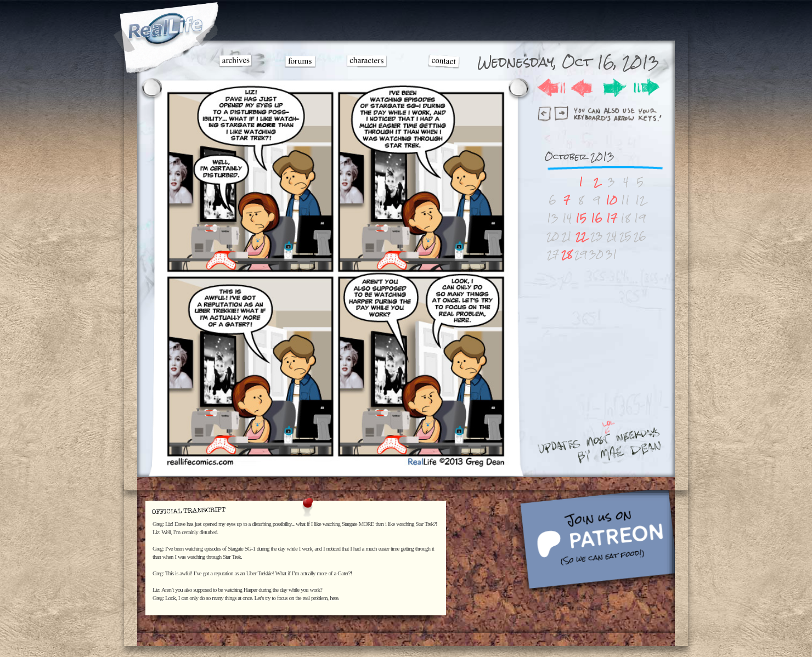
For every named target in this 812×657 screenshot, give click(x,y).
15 (581, 218)
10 (611, 200)
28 (567, 254)
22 (581, 236)
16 (597, 218)
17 (612, 218)
